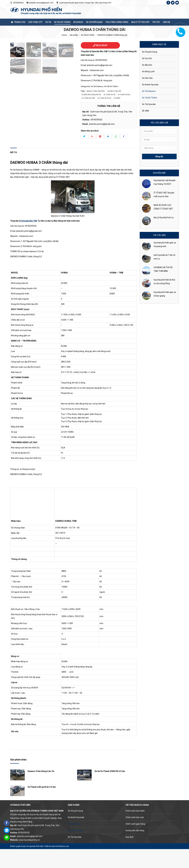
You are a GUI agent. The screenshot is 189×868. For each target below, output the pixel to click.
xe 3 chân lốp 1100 (88, 98)
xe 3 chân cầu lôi (109, 95)
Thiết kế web (50, 865)
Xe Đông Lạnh (148, 71)
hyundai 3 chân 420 (114, 91)
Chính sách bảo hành (135, 830)
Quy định (130, 856)
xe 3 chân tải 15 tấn (104, 98)
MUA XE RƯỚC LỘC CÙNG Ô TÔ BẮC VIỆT (163, 207)
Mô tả (13, 171)
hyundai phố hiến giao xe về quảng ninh (165, 244)
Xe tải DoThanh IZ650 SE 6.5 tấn (110, 790)
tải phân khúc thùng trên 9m (91, 95)
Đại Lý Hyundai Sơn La (164, 217)
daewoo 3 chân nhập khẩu (96, 91)
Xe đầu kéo (147, 65)
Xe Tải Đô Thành (88, 35)
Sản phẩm (74, 35)
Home (64, 35)
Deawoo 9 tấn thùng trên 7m (41, 790)
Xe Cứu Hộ (147, 58)
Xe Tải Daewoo (97, 86)
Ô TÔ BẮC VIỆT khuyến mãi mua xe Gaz (164, 195)
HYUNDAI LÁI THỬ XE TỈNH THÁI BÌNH (163, 269)
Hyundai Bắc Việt (29, 240)
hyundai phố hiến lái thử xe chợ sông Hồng (164, 282)
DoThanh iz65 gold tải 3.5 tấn (42, 806)
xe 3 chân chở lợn (124, 95)
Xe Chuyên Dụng (150, 52)
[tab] (13, 170)
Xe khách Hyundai (150, 85)
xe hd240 (117, 98)
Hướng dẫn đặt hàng (135, 849)
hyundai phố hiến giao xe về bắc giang (165, 294)
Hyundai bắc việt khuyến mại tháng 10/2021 (165, 182)
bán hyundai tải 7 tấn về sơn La (164, 257)
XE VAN (145, 111)
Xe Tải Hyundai (149, 104)
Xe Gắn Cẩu (147, 78)
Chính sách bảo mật (135, 836)
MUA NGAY (100, 45)
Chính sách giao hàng (135, 843)
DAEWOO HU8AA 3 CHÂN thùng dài (39, 181)
